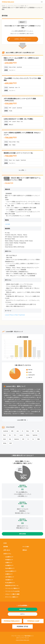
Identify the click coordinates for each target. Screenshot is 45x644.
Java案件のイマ (9, 557)
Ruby (28, 431)
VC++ (15, 435)
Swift (11, 443)
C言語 (38, 439)
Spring (5, 443)
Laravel (7, 315)
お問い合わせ (7, 550)
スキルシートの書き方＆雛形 (12, 594)
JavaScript (6, 431)
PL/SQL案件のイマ (10, 583)
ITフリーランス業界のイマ (12, 597)
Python (28, 435)
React (4, 435)
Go (33, 439)
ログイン (23, 614)
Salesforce (17, 439)
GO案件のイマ (9, 574)
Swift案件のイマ (9, 565)
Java (18, 431)
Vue (10, 435)
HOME (5, 543)
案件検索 (6, 547)
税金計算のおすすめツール (12, 586)
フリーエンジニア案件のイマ (12, 588)
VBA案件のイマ (9, 580)
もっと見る (23, 170)
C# (22, 431)
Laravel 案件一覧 (22, 420)
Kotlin (5, 439)
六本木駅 (7, 224)
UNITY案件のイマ (10, 577)
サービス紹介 (26, 547)
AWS (12, 431)
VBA (38, 431)
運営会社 (25, 550)
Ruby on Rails (14, 315)
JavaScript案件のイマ (11, 571)
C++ (28, 439)
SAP (23, 439)
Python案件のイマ (10, 568)
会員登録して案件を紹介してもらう (23, 39)
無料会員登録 (23, 534)
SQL (10, 439)
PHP (33, 431)
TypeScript (22, 315)
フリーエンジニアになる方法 (12, 591)
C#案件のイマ (9, 563)
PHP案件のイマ (9, 560)
